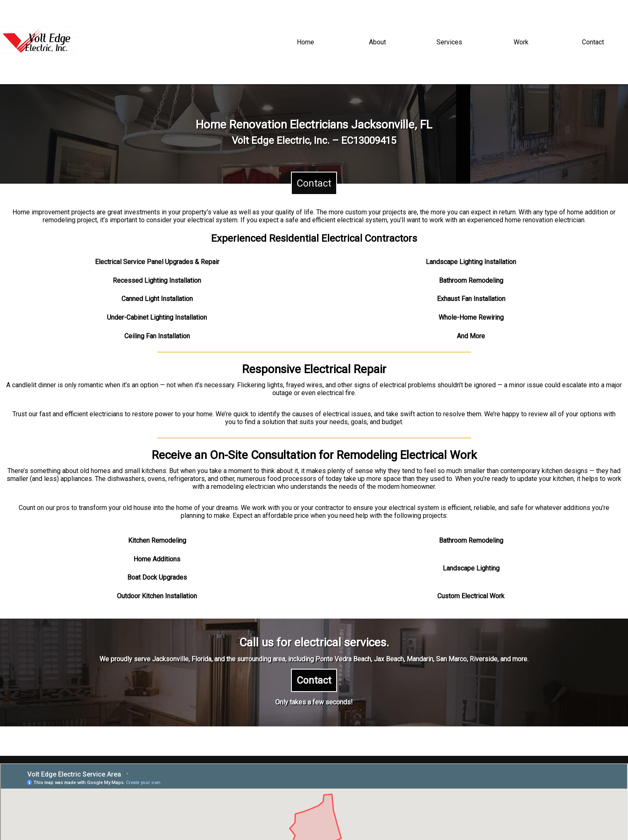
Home (306, 42)
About (377, 42)
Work (521, 42)
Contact (593, 42)
